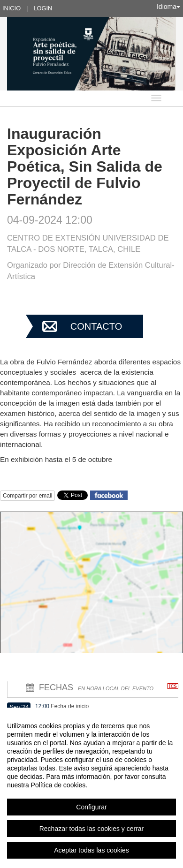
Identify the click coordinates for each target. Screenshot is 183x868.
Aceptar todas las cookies (91, 850)
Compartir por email (27, 496)
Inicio (11, 8)
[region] (91, 788)
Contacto (96, 326)
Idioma (168, 7)
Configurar (91, 807)
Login (43, 8)
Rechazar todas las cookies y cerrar (92, 829)
